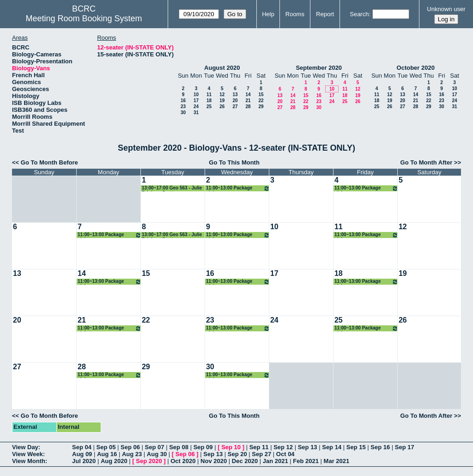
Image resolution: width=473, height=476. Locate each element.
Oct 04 (285, 454)
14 (248, 95)
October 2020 (416, 68)
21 (248, 101)
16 (183, 101)
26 (222, 107)
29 (261, 107)
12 (222, 95)
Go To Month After (427, 162)
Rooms (295, 14)
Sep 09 (203, 447)
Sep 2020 (149, 461)
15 (261, 95)
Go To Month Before (49, 162)
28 (248, 107)
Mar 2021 (337, 461)
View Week (27, 454)
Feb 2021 (306, 461)
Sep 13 (308, 447)
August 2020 (222, 68)
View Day (25, 447)
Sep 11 (259, 447)
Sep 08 (179, 447)
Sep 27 (261, 454)
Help (268, 14)
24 (196, 107)
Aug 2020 (114, 461)
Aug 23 (132, 454)
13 (235, 95)
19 (222, 101)
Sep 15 (356, 447)
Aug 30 (157, 454)
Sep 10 (231, 447)
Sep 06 (130, 447)
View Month (29, 461)
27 (235, 107)
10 (196, 95)
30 (183, 113)
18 (209, 101)
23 (183, 107)
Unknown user (446, 9)
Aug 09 (82, 454)
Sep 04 (82, 447)
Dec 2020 (245, 461)
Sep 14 (332, 447)
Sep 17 (405, 447)
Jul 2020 (84, 461)
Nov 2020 (214, 461)
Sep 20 (237, 454)
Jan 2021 (276, 461)
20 (235, 101)
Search (359, 14)
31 (196, 113)
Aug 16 (107, 454)
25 (209, 107)
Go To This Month (234, 162)
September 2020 (319, 68)
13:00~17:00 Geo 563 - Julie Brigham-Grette (172, 188)
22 (261, 101)
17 (196, 101)
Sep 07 (155, 447)
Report (325, 14)
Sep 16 (380, 447)
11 (209, 95)
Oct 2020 (183, 461)
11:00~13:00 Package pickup (238, 188)
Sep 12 (283, 447)
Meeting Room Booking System (84, 18)
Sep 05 (106, 447)
